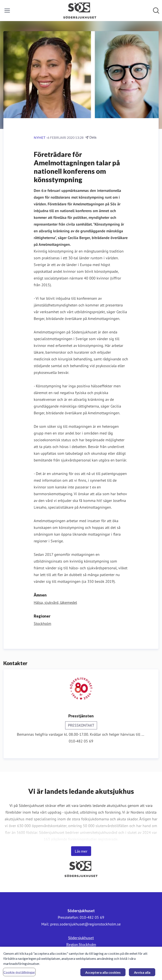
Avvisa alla (142, 974)
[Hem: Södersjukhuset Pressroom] (80, 11)
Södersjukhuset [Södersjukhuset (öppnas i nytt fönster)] (81, 938)
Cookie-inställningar (19, 974)
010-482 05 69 (81, 741)
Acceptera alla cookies (103, 974)
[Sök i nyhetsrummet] (156, 11)
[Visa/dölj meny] (7, 11)
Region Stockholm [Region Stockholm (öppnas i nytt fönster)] (81, 944)
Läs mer (81, 851)
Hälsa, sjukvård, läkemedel (55, 602)
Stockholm (43, 624)
